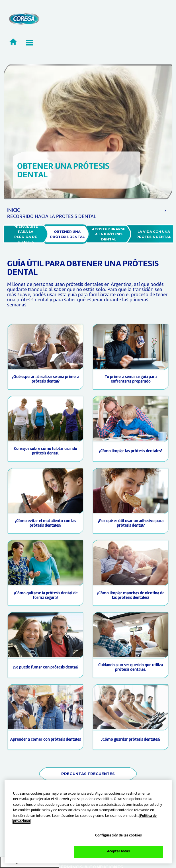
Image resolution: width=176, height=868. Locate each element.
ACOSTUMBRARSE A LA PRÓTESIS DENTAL (109, 234)
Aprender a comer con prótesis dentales (46, 740)
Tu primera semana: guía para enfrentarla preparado (131, 379)
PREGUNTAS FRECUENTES (88, 774)
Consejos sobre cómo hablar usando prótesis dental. (46, 451)
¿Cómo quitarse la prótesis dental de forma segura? (46, 596)
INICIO (14, 210)
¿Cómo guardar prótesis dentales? (131, 740)
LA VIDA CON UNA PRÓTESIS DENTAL (154, 234)
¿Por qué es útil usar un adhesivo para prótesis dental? (131, 523)
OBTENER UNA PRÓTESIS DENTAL (67, 234)
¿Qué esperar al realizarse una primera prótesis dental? (46, 379)
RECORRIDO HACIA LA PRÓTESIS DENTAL (52, 217)
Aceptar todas (119, 852)
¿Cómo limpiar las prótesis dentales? (131, 451)
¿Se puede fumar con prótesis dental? (46, 667)
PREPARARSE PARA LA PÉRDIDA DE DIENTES (26, 234)
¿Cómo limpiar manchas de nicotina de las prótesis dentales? (131, 596)
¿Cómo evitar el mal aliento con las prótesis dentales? (45, 523)
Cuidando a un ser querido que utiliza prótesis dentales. (131, 667)
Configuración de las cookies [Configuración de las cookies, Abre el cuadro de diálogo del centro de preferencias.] (118, 836)
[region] (88, 822)
